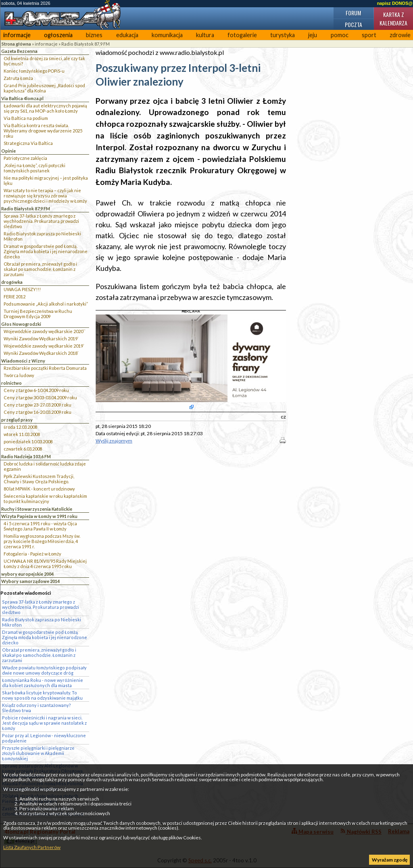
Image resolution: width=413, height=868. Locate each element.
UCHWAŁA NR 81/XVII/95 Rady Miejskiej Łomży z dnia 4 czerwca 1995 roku (45, 564)
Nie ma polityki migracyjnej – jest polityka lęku (46, 180)
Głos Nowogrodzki (21, 324)
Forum (353, 13)
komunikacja (167, 35)
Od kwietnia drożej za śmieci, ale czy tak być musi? (44, 61)
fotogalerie (242, 35)
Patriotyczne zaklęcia (25, 158)
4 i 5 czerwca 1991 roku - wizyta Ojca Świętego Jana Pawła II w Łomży (40, 526)
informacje (17, 35)
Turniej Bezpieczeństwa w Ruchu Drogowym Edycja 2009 (38, 314)
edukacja (127, 35)
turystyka (283, 35)
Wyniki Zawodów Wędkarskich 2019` (41, 339)
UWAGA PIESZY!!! (22, 289)
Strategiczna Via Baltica (28, 143)
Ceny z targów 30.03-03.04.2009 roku (40, 397)
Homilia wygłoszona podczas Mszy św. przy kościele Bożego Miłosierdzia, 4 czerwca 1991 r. (42, 541)
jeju (313, 35)
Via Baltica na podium (26, 118)
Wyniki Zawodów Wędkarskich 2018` (41, 353)
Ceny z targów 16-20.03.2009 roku (38, 412)
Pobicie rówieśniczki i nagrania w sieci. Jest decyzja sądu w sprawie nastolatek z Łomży (44, 723)
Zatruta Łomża (18, 78)
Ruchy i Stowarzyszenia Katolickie (37, 509)
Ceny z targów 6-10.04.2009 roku (36, 390)
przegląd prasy (17, 420)
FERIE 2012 (15, 297)
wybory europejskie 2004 (27, 574)
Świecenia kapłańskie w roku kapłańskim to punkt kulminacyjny (45, 499)
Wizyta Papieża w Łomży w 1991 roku (39, 516)
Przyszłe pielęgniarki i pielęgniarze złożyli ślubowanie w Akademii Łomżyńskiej (38, 753)
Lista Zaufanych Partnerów (32, 847)
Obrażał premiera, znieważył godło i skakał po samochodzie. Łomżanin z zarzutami (40, 269)
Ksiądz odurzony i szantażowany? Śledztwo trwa (37, 708)
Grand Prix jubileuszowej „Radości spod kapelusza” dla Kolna (44, 88)
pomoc (340, 35)
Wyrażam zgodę (390, 860)
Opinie (8, 151)
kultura (205, 35)
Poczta (354, 24)
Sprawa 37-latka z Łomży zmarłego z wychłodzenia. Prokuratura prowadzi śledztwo (41, 221)
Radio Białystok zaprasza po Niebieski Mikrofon (42, 236)
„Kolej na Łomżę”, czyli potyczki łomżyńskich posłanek (34, 168)
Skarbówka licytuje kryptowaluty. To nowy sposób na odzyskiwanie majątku (42, 695)
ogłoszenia (58, 35)
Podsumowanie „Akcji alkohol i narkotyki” (46, 304)
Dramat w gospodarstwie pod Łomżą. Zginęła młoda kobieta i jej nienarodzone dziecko (46, 251)
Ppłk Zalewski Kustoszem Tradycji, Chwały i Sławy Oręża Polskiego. (39, 479)
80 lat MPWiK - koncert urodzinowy (39, 489)
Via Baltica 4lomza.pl (22, 98)
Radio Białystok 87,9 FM (86, 44)
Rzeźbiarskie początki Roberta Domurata (45, 368)
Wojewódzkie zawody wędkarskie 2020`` (45, 331)
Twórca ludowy (19, 375)
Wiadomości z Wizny (23, 361)
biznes (94, 35)
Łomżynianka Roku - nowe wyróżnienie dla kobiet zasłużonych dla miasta (43, 683)
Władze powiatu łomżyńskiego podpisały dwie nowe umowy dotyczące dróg (44, 670)
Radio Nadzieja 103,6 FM (26, 456)
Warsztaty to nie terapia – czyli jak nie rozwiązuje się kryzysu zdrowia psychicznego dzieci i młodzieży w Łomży (45, 196)
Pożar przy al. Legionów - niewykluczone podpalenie (44, 738)
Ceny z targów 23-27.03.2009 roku (38, 405)
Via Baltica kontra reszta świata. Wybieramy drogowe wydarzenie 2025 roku (43, 131)
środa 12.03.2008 (20, 427)
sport (369, 35)
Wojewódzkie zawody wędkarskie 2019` (44, 346)
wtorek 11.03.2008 (22, 434)
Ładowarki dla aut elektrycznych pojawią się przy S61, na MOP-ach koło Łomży (45, 108)
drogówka (12, 282)
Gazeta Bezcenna (19, 51)
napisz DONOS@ (395, 3)
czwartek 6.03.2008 (23, 449)
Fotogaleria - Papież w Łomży (32, 554)
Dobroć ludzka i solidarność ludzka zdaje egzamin (45, 466)
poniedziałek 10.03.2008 (28, 441)
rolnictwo (11, 383)
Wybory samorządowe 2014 (30, 581)
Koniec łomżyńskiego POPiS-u (34, 71)
